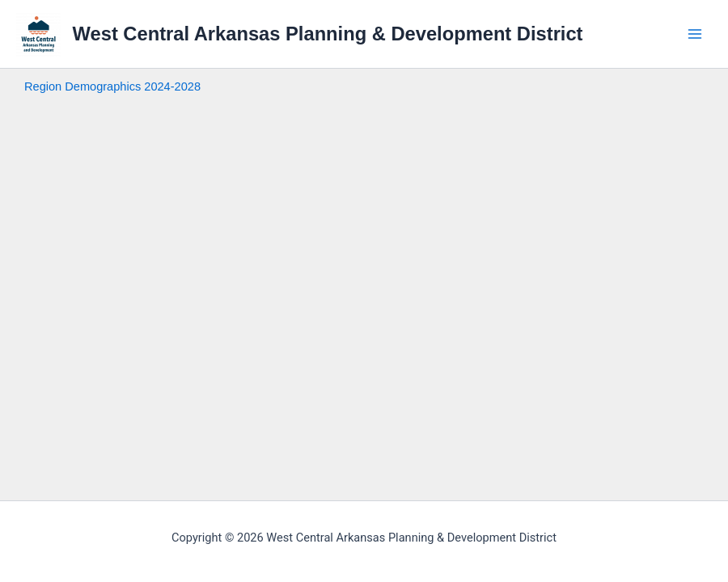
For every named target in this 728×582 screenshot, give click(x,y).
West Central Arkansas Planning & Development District (328, 34)
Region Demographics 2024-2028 (112, 86)
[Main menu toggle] (695, 34)
